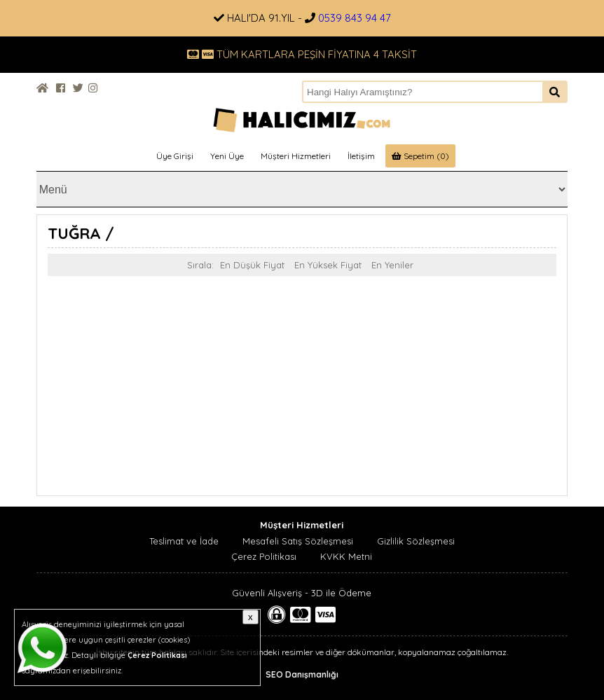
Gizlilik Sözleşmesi (416, 541)
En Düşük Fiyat (252, 265)
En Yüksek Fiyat (328, 265)
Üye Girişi (175, 156)
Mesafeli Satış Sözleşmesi (298, 541)
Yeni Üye (227, 156)
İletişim (361, 156)
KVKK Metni (346, 556)
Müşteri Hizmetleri (296, 156)
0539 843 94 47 (355, 18)
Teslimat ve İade (184, 541)
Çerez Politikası (264, 556)
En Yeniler (392, 265)
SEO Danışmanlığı (302, 674)
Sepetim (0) (420, 156)
